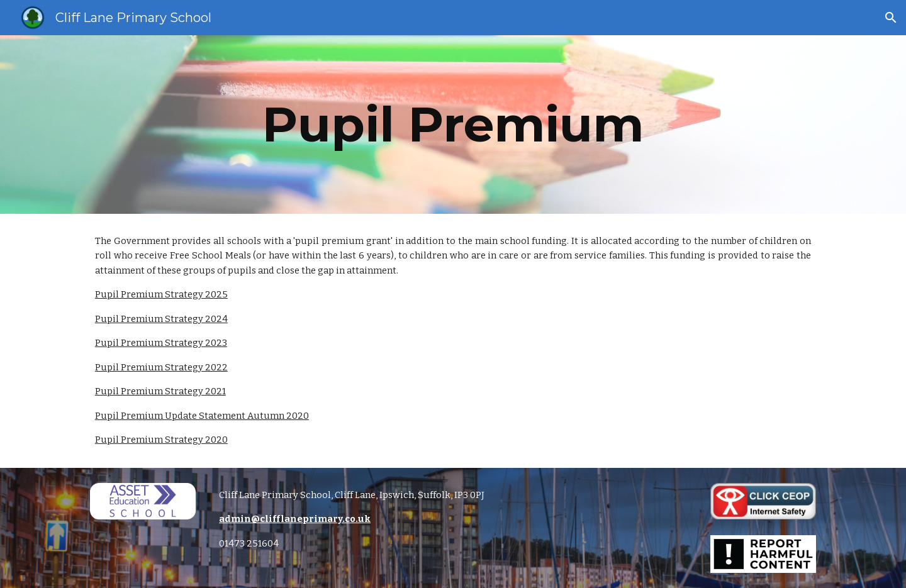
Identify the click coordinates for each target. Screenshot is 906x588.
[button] (891, 18)
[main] (453, 125)
